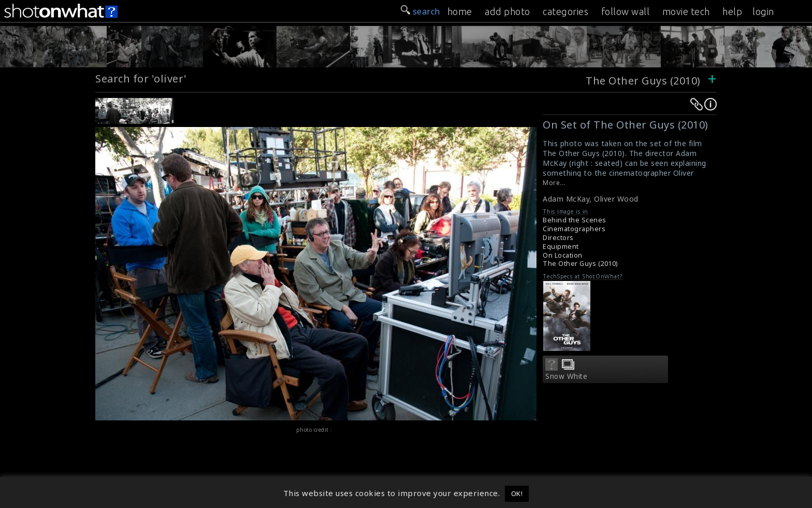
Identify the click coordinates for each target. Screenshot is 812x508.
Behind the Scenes (575, 220)
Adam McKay (566, 199)
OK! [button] (517, 493)
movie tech (686, 11)
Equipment (561, 246)
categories (565, 11)
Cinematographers (574, 229)
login (763, 11)
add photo (508, 11)
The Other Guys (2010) (643, 81)
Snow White (566, 376)
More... (554, 183)
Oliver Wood (616, 199)
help (732, 11)
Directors (558, 238)
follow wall (626, 11)
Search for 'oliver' (141, 79)
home (460, 11)
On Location (563, 255)
